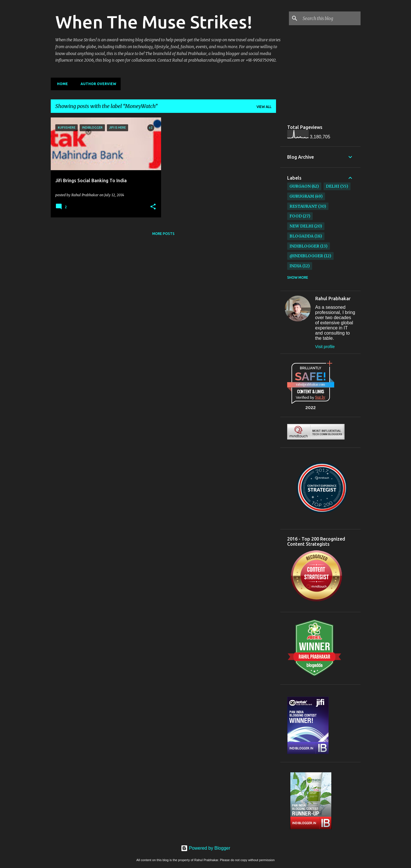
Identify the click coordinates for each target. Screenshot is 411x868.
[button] (153, 207)
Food (296, 216)
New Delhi (301, 226)
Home (61, 84)
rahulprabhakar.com (311, 385)
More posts (163, 234)
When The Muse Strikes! (154, 22)
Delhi (332, 186)
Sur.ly (320, 397)
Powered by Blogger (206, 848)
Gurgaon (300, 186)
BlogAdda (302, 236)
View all (264, 107)
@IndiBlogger (306, 256)
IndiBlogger (304, 246)
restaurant (303, 206)
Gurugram (302, 196)
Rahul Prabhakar (333, 299)
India (295, 266)
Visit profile (325, 347)
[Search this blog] (330, 18)
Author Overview (97, 84)
